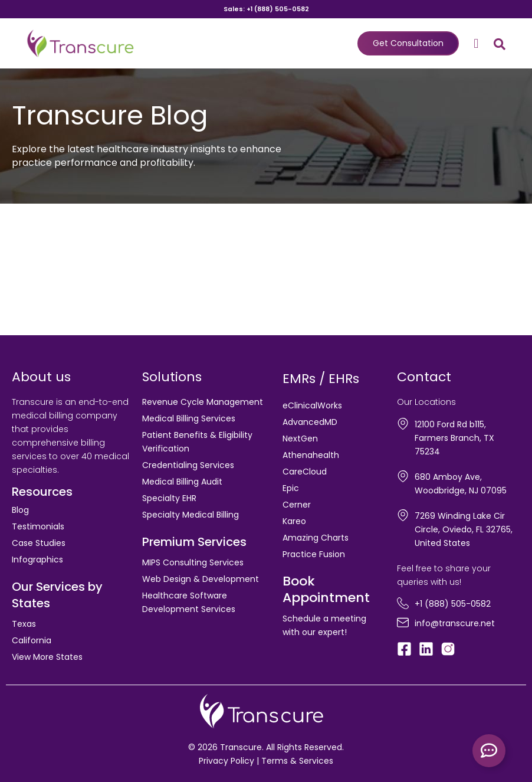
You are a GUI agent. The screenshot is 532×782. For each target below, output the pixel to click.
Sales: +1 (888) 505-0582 (266, 9)
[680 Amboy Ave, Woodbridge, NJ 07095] (403, 476)
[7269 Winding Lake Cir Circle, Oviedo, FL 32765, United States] (403, 515)
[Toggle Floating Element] (489, 751)
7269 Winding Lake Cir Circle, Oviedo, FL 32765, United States (464, 529)
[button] (476, 43)
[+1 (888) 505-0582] (403, 603)
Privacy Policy (226, 761)
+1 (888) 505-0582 (453, 604)
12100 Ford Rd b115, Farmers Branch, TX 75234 (454, 438)
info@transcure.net (455, 623)
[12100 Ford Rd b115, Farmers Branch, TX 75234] (403, 424)
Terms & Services (297, 761)
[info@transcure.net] (403, 623)
